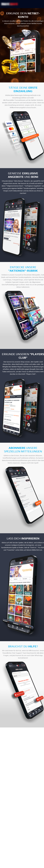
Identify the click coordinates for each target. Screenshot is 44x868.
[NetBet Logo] (10, 4)
